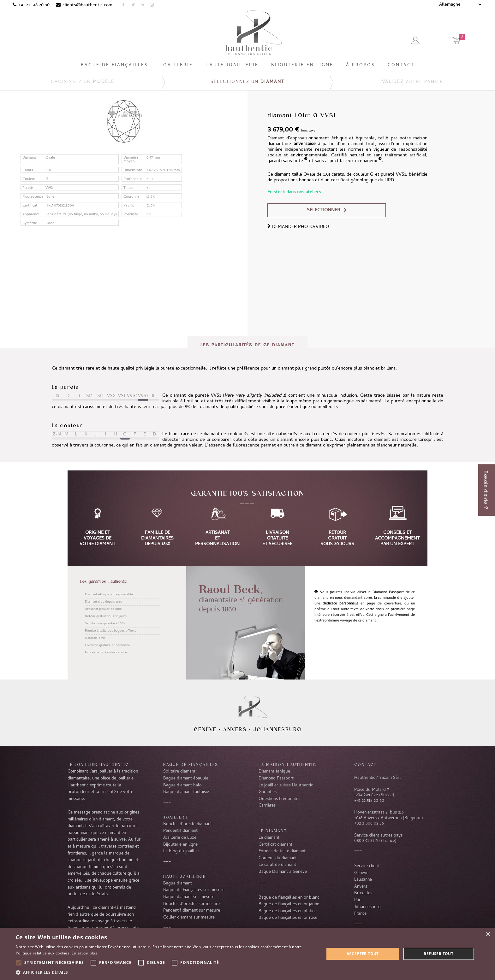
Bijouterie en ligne (180, 845)
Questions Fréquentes (279, 799)
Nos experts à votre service (106, 653)
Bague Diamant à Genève (283, 872)
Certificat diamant (275, 845)
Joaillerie (176, 817)
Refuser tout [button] (438, 954)
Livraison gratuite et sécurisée (107, 645)
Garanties (268, 792)
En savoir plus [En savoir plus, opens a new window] (84, 953)
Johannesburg (277, 729)
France (360, 914)
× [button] (488, 934)
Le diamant (269, 838)
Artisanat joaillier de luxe (103, 609)
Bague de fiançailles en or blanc (289, 898)
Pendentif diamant (180, 831)
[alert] (247, 954)
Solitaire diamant (179, 772)
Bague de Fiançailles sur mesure (194, 890)
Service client (367, 866)
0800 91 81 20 (367, 841)
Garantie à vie (95, 638)
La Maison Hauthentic (287, 764)
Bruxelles (363, 893)
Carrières (267, 806)
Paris (359, 900)
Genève (205, 729)
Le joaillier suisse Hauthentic (286, 785)
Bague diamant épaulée (186, 779)
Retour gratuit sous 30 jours (106, 616)
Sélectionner (323, 210)
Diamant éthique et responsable (109, 595)
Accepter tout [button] (363, 954)
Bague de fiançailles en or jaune (289, 904)
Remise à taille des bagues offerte (111, 631)
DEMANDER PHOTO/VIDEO (298, 227)
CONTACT (365, 764)
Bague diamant (178, 884)
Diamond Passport (276, 779)
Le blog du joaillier (181, 851)
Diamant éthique (274, 772)
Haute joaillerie (184, 876)
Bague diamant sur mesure (189, 897)
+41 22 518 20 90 (34, 5)
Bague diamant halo (182, 785)
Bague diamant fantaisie (186, 792)
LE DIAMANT (273, 831)
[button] (165, 972)
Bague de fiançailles (191, 764)
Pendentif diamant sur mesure (192, 911)
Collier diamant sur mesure (189, 918)
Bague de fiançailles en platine (288, 911)
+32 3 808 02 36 (369, 824)
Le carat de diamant (277, 865)
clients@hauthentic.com (87, 5)
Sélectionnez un (247, 82)
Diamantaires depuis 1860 (104, 602)
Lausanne (363, 880)
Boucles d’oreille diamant (188, 824)
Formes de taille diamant (282, 851)
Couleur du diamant (278, 858)
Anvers (235, 729)
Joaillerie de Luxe (180, 838)
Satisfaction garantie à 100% (105, 624)
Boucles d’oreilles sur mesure (191, 904)
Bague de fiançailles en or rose (288, 918)
